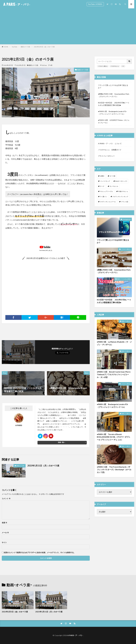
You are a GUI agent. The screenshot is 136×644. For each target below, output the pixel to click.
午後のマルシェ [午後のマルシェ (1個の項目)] (123, 191)
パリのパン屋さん (103, 66)
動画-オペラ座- (26, 47)
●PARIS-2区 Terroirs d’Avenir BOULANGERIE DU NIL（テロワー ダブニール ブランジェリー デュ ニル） (114, 438)
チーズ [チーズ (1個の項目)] (102, 186)
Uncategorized (127, 220)
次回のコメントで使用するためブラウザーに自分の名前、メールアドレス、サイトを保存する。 (40, 553)
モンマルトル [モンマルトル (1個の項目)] (114, 186)
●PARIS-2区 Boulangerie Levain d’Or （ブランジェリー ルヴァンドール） (113, 113)
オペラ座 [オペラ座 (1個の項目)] (112, 176)
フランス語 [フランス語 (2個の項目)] (125, 202)
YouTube (15, 47)
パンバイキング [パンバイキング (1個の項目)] (105, 181)
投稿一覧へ (62, 442)
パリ (123, 66)
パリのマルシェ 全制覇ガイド (110, 150)
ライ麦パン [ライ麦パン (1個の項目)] (104, 197)
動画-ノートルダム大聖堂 (124, 280)
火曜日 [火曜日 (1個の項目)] (102, 176)
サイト (4, 542)
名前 (4, 523)
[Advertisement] (68, 26)
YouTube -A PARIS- (95, 4)
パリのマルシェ (115, 66)
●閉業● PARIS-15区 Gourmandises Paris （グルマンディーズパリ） (114, 95)
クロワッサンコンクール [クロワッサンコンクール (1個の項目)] (108, 202)
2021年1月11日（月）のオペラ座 (43, 466)
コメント (6, 499)
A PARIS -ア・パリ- (75, 635)
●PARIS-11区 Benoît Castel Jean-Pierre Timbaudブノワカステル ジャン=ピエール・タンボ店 (114, 376)
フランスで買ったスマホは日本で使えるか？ (113, 86)
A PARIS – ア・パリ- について (110, 144)
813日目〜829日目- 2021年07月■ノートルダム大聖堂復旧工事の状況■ (114, 104)
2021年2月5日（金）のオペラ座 (44, 47)
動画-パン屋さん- (126, 322)
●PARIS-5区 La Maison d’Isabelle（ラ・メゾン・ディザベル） (114, 344)
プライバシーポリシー (106, 156)
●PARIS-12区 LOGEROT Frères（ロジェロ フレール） (114, 121)
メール (5, 533)
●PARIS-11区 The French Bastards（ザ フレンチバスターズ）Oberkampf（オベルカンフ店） (114, 471)
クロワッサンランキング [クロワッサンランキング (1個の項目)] (120, 197)
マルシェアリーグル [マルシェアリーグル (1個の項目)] (106, 191)
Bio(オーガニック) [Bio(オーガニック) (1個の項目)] (121, 181)
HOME (6, 47)
